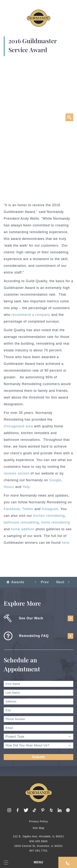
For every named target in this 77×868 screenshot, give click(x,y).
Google (55, 480)
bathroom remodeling (21, 522)
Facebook (12, 509)
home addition (23, 529)
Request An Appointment (68, 863)
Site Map (38, 828)
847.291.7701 (39, 851)
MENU (23, 862)
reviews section (17, 473)
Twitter (28, 509)
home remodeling (56, 522)
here (65, 543)
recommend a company (31, 315)
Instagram (50, 509)
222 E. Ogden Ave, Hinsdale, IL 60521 (38, 836)
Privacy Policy (38, 821)
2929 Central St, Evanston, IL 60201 (38, 846)
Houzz (9, 487)
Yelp (26, 487)
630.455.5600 (39, 841)
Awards (15, 582)
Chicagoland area (18, 426)
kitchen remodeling (49, 516)
